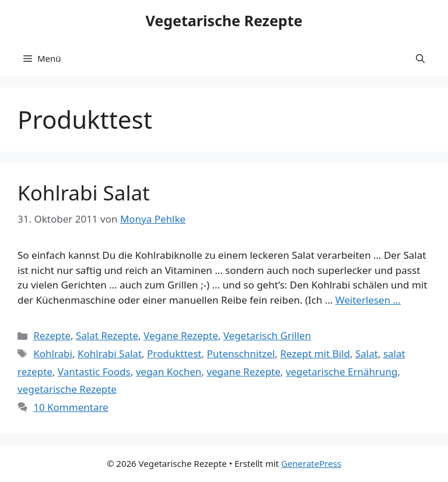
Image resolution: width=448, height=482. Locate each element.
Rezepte (52, 335)
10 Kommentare (71, 407)
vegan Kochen (169, 372)
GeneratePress (311, 463)
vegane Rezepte (243, 372)
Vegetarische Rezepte (224, 20)
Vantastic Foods (94, 372)
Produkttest (174, 353)
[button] (420, 58)
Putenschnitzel (241, 353)
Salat (367, 353)
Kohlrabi (53, 353)
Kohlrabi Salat (84, 193)
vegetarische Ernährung (342, 372)
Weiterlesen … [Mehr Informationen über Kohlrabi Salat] (368, 300)
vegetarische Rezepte (67, 389)
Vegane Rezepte (181, 335)
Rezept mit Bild (315, 353)
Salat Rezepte (107, 335)
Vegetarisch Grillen (267, 335)
